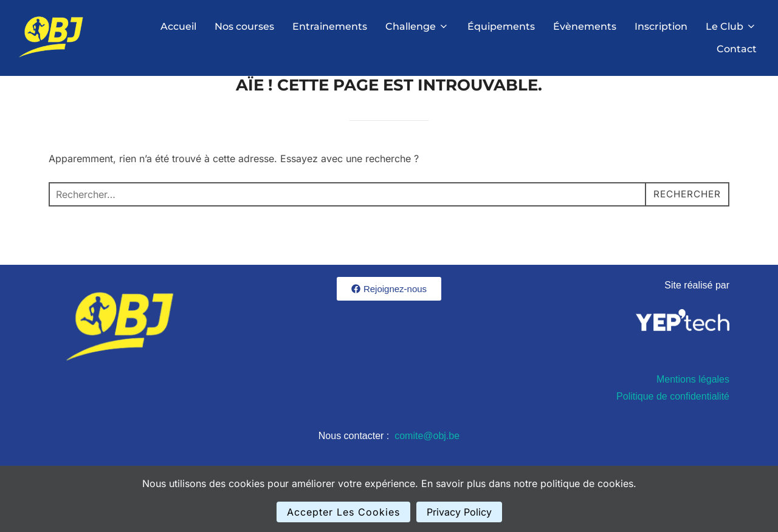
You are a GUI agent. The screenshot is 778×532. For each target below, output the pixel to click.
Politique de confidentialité (673, 427)
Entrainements (330, 26)
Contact (737, 49)
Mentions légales (693, 410)
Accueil (178, 26)
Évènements (585, 26)
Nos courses (244, 26)
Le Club (731, 26)
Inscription (661, 26)
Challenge (417, 26)
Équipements (501, 26)
